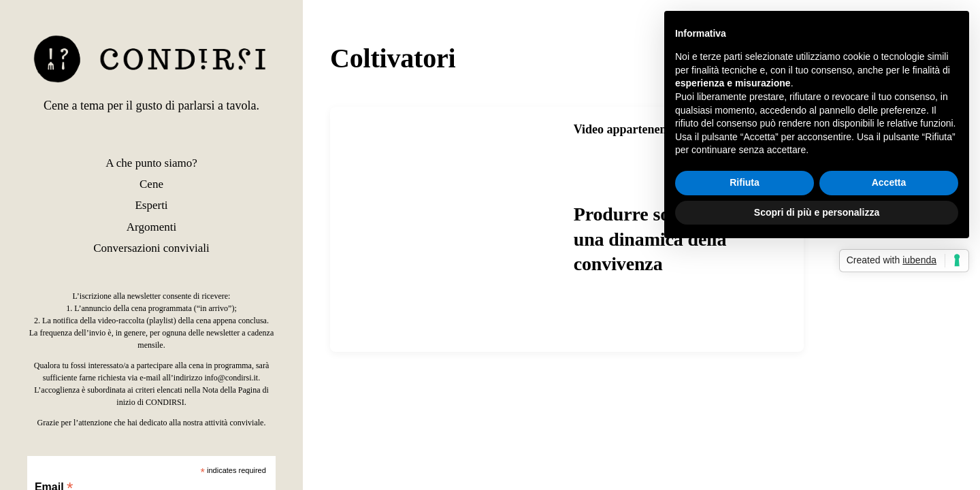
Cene (151, 184)
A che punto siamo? (151, 163)
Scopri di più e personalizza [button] (817, 212)
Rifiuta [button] (745, 182)
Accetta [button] (889, 182)
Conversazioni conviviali (151, 248)
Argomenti (151, 227)
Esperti (151, 205)
